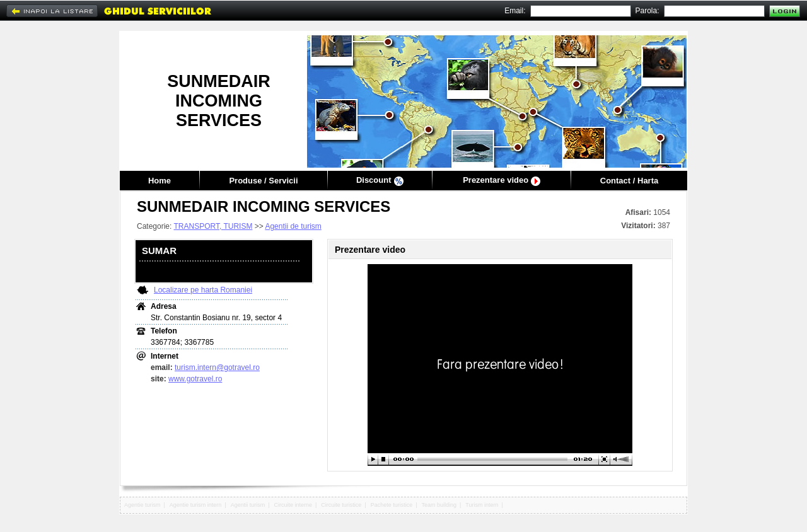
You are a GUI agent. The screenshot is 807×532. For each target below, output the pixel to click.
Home (160, 181)
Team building (439, 505)
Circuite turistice (341, 505)
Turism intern (482, 505)
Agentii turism (248, 505)
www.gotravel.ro (195, 379)
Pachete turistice (392, 505)
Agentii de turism (293, 226)
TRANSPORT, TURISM (213, 226)
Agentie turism (142, 505)
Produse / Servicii (263, 181)
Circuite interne (293, 505)
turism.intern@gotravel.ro (217, 367)
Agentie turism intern (196, 505)
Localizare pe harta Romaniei (203, 290)
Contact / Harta (629, 181)
